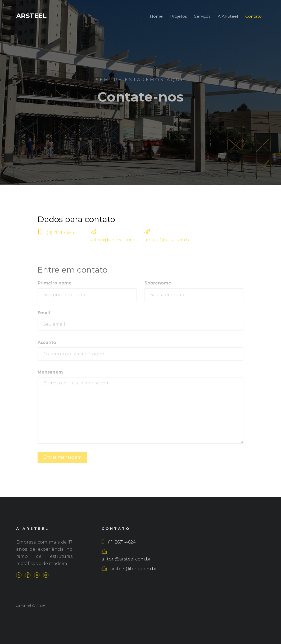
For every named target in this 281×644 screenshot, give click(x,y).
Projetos (178, 16)
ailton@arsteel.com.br (116, 243)
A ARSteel (228, 16)
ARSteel (31, 16)
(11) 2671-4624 (60, 236)
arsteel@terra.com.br (168, 243)
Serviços (202, 16)
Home (156, 16)
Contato (253, 16)
